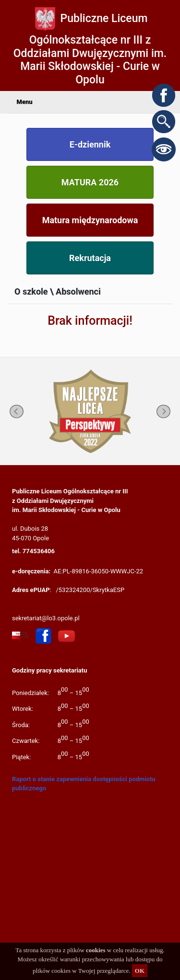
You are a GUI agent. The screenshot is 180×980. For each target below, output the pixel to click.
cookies (96, 950)
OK (140, 971)
